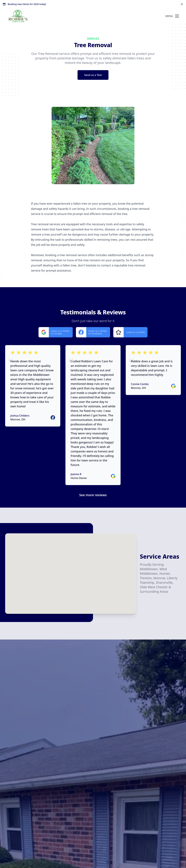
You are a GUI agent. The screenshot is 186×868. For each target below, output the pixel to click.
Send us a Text (93, 75)
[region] (93, 146)
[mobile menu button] (177, 16)
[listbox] (93, 146)
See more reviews (93, 495)
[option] (93, 146)
